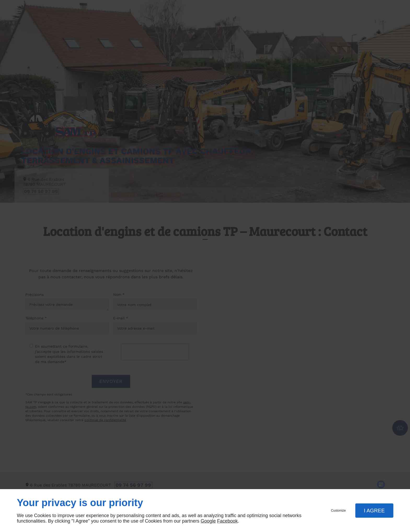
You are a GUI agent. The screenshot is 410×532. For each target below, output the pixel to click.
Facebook (227, 521)
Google (208, 521)
